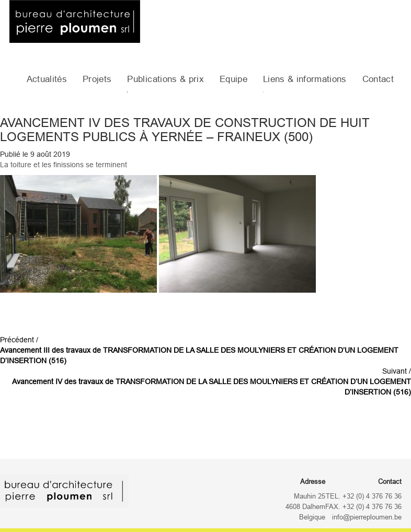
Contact (378, 79)
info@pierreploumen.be (367, 517)
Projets (97, 79)
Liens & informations (305, 79)
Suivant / (212, 381)
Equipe (233, 79)
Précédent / (199, 350)
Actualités (47, 79)
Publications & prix (165, 79)
